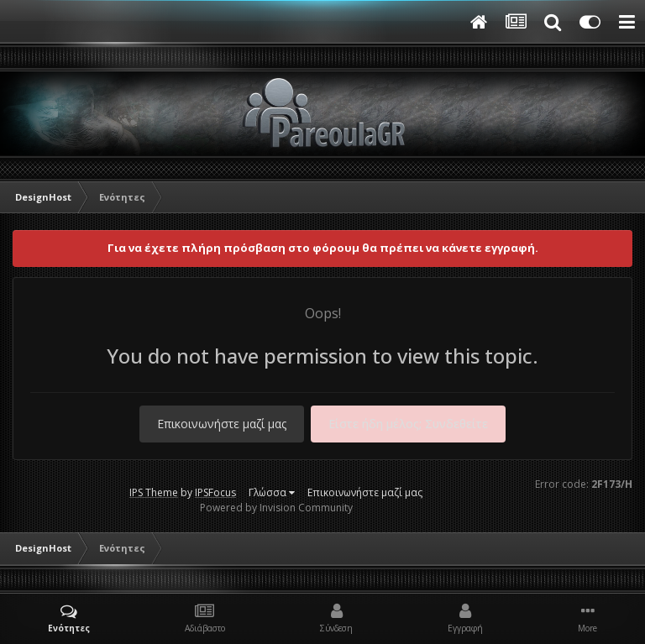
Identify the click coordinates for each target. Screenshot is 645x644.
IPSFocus (215, 492)
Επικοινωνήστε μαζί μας (222, 424)
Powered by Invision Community (276, 508)
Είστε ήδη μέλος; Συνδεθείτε (408, 424)
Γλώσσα (272, 492)
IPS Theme (154, 492)
